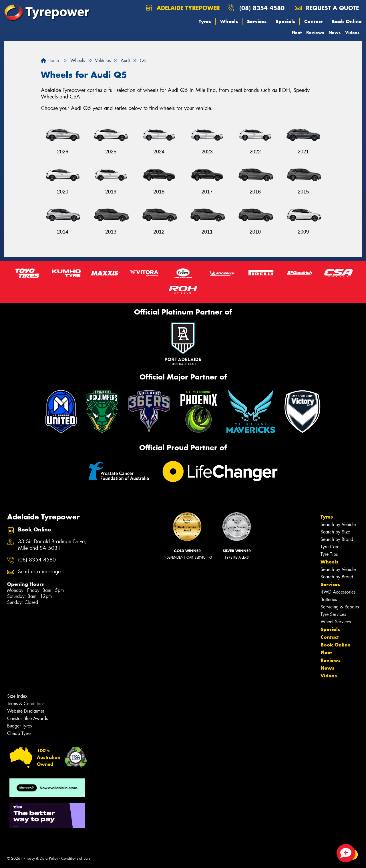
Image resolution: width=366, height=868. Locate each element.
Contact (313, 21)
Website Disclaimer (26, 711)
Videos (352, 32)
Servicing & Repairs (340, 607)
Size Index (17, 696)
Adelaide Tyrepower (183, 8)
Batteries (329, 599)
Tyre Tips (329, 554)
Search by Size (335, 532)
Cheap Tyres (19, 733)
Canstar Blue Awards (27, 718)
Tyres (205, 21)
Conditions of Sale (76, 858)
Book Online (347, 21)
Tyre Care (330, 547)
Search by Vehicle (338, 524)
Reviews (315, 32)
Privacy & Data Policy (41, 858)
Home (50, 61)
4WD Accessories (338, 592)
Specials (285, 21)
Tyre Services (333, 614)
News (335, 32)
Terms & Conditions (26, 704)
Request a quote (327, 8)
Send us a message (39, 572)
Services (257, 21)
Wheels (229, 21)
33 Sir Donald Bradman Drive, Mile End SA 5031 (52, 545)
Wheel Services (336, 622)
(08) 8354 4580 (262, 8)
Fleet (297, 32)
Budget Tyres (19, 726)
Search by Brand (337, 539)
